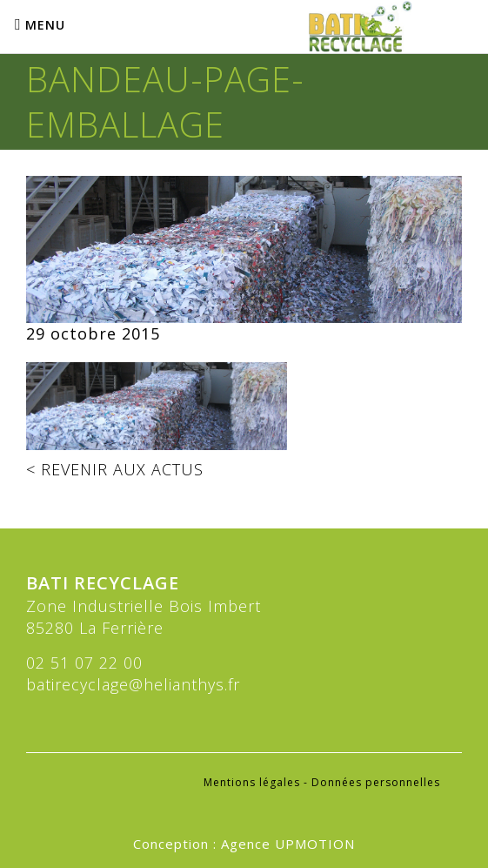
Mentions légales (252, 782)
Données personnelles (376, 782)
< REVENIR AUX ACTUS (115, 469)
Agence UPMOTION (288, 844)
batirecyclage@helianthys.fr (133, 684)
